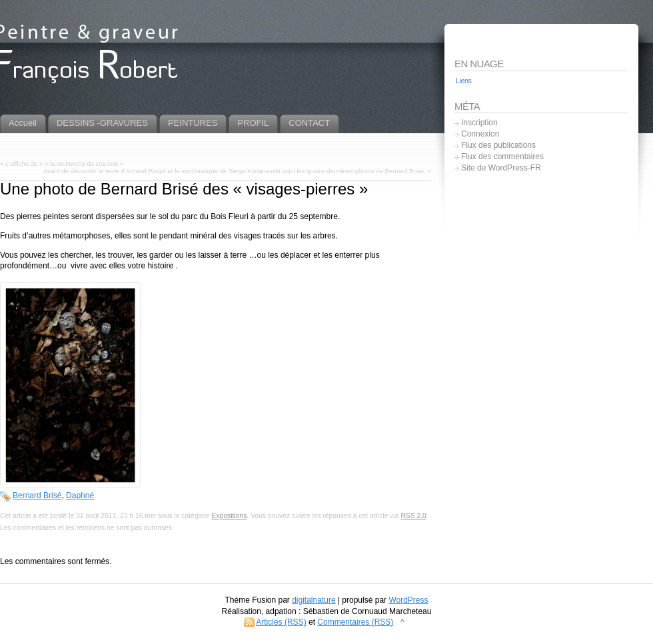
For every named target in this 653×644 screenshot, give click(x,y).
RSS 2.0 (413, 516)
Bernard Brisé (37, 495)
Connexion (480, 134)
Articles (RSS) (281, 622)
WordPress (408, 600)
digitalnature (314, 600)
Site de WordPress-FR (501, 168)
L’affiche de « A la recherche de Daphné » (64, 163)
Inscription (479, 123)
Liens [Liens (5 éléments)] (463, 81)
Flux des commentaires (502, 157)
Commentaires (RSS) (355, 622)
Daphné (80, 495)
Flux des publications (498, 145)
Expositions (230, 516)
